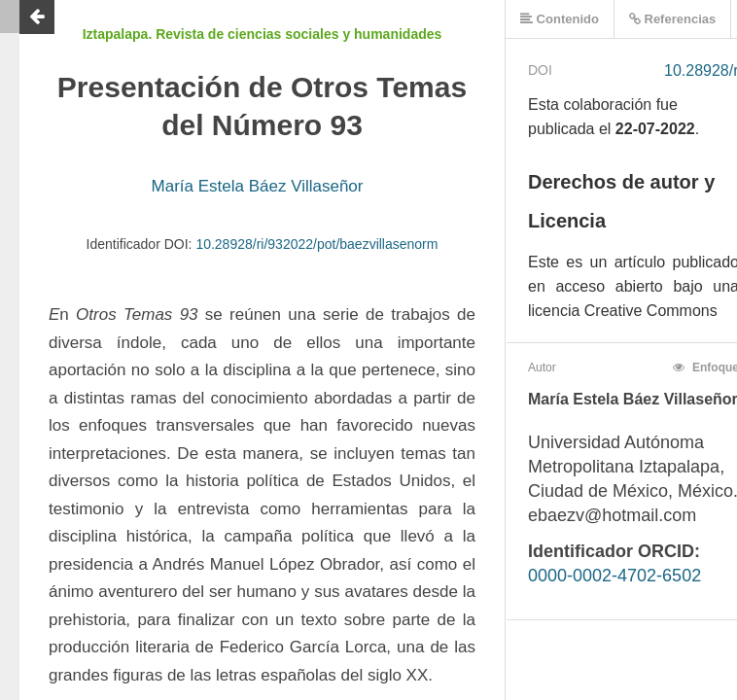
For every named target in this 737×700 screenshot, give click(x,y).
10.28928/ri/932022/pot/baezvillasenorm (316, 244)
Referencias (672, 19)
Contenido (560, 19)
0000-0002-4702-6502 (614, 576)
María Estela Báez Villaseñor (258, 186)
